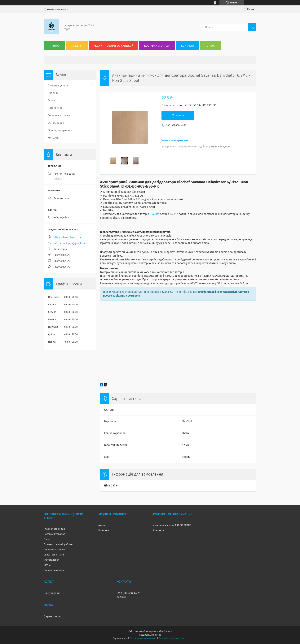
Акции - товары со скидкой (114, 46)
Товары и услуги (58, 86)
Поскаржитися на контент (143, 638)
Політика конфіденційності (173, 638)
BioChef (155, 214)
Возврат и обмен (54, 570)
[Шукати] (252, 27)
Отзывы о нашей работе (58, 544)
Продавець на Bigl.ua (150, 635)
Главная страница (54, 529)
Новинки (53, 93)
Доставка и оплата (157, 46)
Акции (51, 100)
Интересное (55, 108)
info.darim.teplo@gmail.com (70, 243)
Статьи (48, 565)
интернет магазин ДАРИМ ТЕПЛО (172, 525)
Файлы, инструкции (60, 130)
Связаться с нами (54, 555)
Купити (180, 115)
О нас (211, 46)
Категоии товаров (55, 534)
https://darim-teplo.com (68, 237)
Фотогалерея (56, 123)
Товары (76, 46)
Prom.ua (168, 631)
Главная (54, 46)
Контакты (188, 46)
